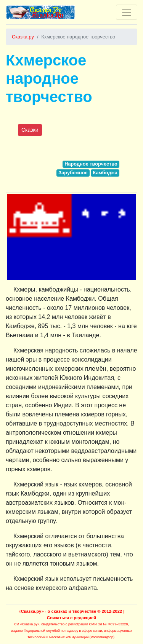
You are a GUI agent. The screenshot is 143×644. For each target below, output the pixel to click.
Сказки (30, 130)
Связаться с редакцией (71, 618)
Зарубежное (73, 173)
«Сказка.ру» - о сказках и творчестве (58, 611)
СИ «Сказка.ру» (27, 624)
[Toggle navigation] (127, 12)
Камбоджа (105, 173)
